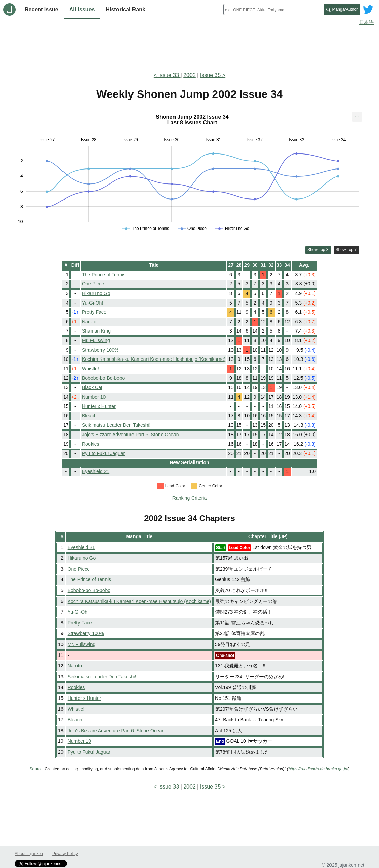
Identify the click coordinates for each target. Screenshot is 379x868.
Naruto (89, 322)
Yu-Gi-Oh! (93, 303)
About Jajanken (29, 854)
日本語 (366, 22)
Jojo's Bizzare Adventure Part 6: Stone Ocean (130, 435)
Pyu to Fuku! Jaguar (103, 453)
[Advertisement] (189, 47)
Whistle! (90, 369)
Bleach (89, 416)
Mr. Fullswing (96, 340)
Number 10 (94, 397)
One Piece (93, 284)
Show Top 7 (346, 250)
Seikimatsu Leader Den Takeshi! (116, 425)
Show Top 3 (318, 250)
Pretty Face (94, 312)
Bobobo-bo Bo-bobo (103, 378)
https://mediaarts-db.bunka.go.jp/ (318, 769)
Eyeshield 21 (96, 471)
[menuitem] (357, 117)
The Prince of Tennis (104, 275)
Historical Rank (125, 9)
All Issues (82, 9)
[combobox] (274, 10)
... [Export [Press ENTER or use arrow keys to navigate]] (357, 115)
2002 (189, 75)
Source (36, 769)
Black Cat (92, 387)
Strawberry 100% (100, 350)
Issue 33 (170, 75)
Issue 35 (210, 75)
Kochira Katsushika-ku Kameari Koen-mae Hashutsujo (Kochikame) (154, 359)
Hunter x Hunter (99, 406)
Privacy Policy (65, 854)
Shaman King (96, 331)
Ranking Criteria (189, 498)
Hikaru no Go (96, 293)
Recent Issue (41, 9)
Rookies (91, 444)
